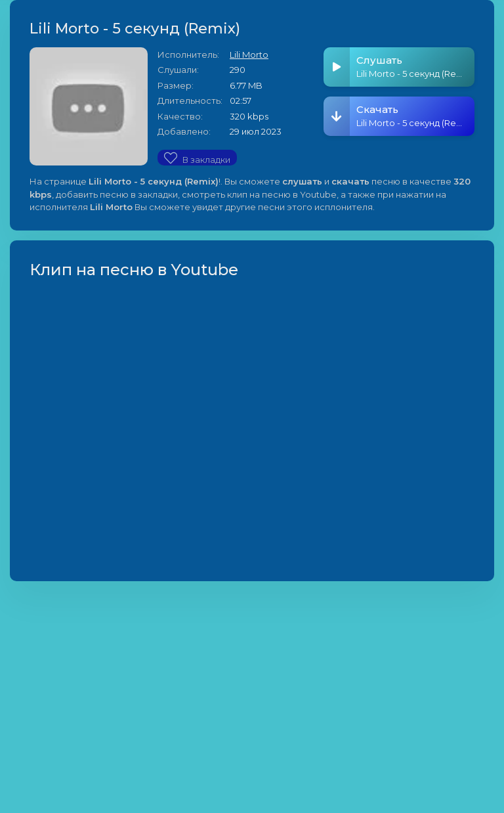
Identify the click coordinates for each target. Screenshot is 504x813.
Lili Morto (249, 55)
